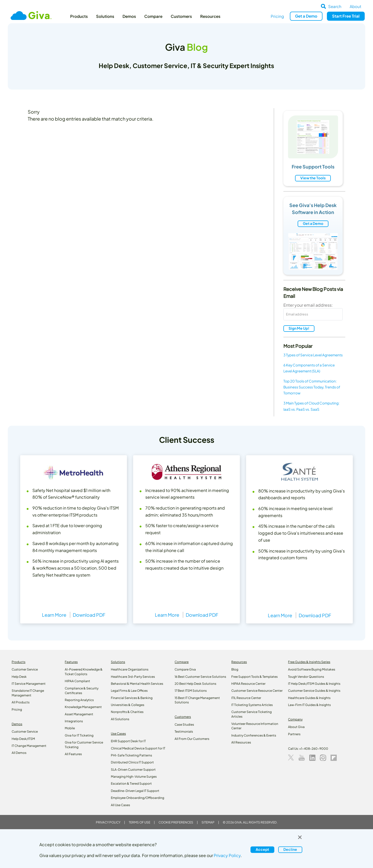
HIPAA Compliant (77, 681)
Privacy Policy (108, 822)
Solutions (105, 16)
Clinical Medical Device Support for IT (138, 748)
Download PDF (89, 615)
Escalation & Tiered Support (131, 784)
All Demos (19, 753)
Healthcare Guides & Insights (309, 698)
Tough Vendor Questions (306, 677)
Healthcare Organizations (130, 669)
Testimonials (184, 731)
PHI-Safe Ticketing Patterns (131, 755)
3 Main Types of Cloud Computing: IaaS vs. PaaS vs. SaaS (311, 406)
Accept (262, 849)
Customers (181, 16)
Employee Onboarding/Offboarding (138, 798)
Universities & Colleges (128, 705)
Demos (129, 16)
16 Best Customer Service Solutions (200, 677)
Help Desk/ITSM (23, 739)
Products (79, 16)
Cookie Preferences (176, 822)
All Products (21, 702)
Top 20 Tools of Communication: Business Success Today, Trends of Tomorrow (312, 387)
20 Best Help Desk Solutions (195, 684)
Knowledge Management (83, 707)
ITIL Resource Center (246, 698)
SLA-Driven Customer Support (133, 770)
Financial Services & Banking (132, 698)
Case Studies (184, 724)
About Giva (296, 727)
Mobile (70, 728)
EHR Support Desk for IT (128, 741)
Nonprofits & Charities (127, 712)
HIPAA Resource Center (248, 684)
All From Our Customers (192, 739)
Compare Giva (185, 669)
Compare (153, 16)
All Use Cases (120, 805)
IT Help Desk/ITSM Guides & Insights (314, 684)
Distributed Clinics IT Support (132, 762)
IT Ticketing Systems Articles (252, 705)
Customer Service (25, 669)
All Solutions (120, 719)
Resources (210, 16)
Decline (290, 849)
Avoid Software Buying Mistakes (312, 669)
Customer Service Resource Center (257, 691)
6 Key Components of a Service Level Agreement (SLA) (309, 368)
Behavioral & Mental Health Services (137, 684)
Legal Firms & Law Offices (129, 691)
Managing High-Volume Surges (134, 777)
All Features (73, 754)
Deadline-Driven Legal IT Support (135, 791)
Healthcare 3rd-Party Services (133, 677)
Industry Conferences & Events (254, 735)
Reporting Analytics (79, 700)
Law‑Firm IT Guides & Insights (309, 705)
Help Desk (19, 677)
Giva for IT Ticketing (79, 735)
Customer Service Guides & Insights (314, 691)
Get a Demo (313, 223)
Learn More (54, 615)
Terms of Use (139, 822)
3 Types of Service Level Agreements (313, 355)
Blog (235, 669)
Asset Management (79, 714)
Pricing (277, 16)
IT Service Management (29, 684)
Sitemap (208, 822)
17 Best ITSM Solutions (191, 691)
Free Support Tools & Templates (254, 677)
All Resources (241, 742)
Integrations (74, 721)
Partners (294, 734)
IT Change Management (29, 746)
